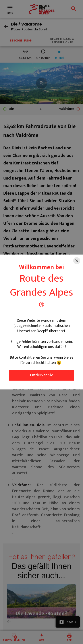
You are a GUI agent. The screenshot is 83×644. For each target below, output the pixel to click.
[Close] (77, 261)
